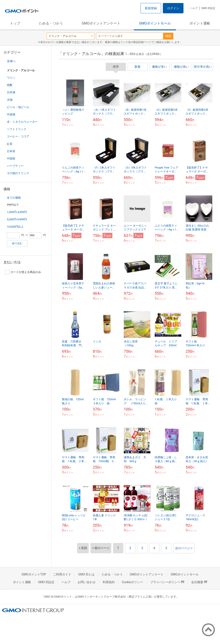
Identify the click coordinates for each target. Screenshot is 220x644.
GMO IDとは (86, 574)
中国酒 (11, 114)
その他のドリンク (18, 173)
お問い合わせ (87, 582)
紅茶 (10, 144)
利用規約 (109, 582)
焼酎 (10, 85)
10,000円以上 (15, 227)
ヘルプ (194, 8)
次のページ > (184, 548)
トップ (15, 23)
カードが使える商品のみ (23, 272)
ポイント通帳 (200, 23)
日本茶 (11, 151)
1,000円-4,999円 (17, 212)
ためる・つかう (51, 23)
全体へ (11, 61)
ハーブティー (15, 166)
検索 (168, 36)
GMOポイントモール (155, 23)
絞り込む (17, 243)
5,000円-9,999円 (17, 219)
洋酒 (10, 100)
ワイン (11, 78)
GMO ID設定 (208, 8)
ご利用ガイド (62, 574)
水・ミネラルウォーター (22, 122)
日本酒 (11, 92)
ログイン (173, 8)
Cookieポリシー (132, 582)
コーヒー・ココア (18, 136)
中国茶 (11, 159)
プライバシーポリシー (167, 582)
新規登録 (151, 8)
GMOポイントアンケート (101, 23)
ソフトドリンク (17, 129)
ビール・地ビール (18, 107)
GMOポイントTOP (34, 574)
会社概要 (199, 582)
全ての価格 (14, 198)
